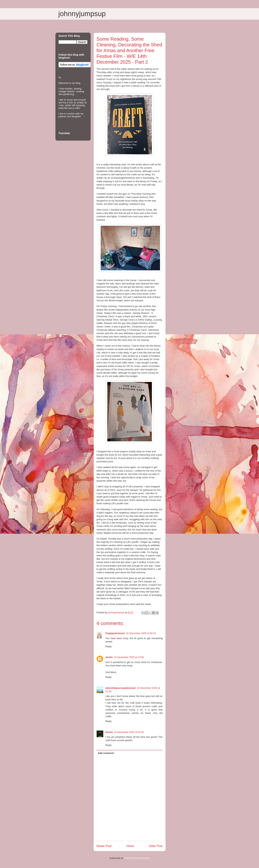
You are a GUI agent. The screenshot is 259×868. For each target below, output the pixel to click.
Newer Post (104, 846)
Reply (109, 646)
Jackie (109, 657)
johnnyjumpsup (82, 14)
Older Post (156, 846)
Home (130, 846)
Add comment (106, 753)
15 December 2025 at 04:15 (141, 633)
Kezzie (109, 732)
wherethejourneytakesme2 (121, 688)
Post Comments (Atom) (137, 858)
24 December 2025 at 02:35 (129, 732)
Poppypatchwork (115, 633)
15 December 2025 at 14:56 (129, 657)
